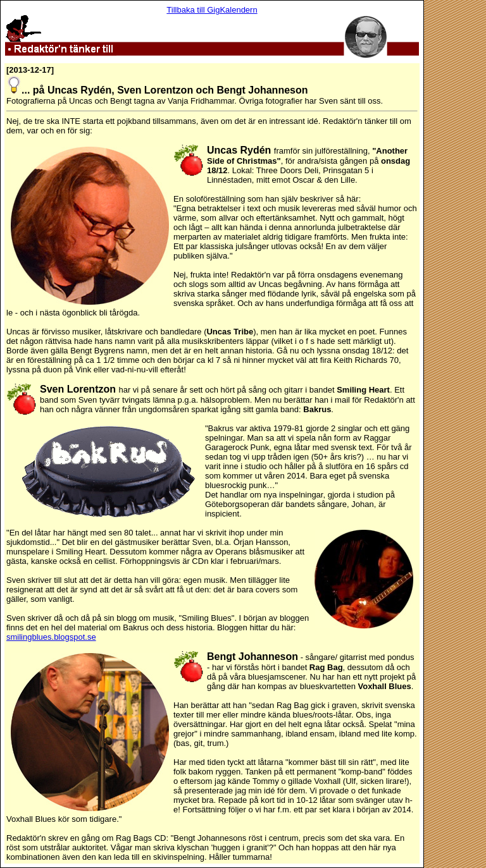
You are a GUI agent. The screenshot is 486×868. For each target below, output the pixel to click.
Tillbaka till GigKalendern (212, 10)
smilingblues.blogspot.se (51, 637)
